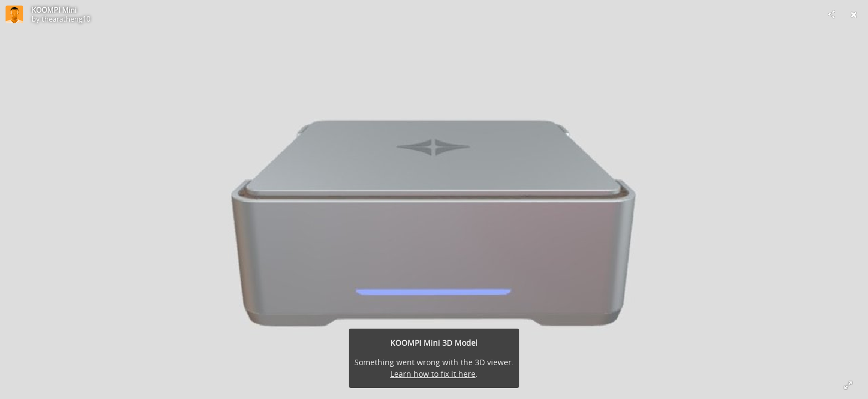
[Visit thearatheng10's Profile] (14, 14)
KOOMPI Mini (54, 10)
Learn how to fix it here (433, 374)
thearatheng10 (66, 19)
